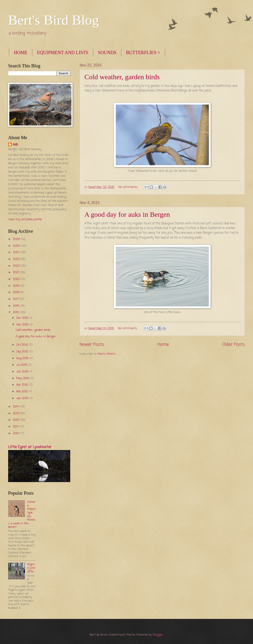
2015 (16, 312)
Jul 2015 (22, 365)
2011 (16, 427)
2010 (16, 433)
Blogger (158, 635)
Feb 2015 (22, 392)
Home (163, 345)
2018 (16, 292)
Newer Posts (92, 345)
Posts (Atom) (107, 354)
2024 (17, 252)
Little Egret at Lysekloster (30, 447)
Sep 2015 (23, 352)
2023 (17, 259)
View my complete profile (25, 219)
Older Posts (234, 345)
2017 (16, 299)
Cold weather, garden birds (122, 77)
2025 (17, 246)
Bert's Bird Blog (54, 20)
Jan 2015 (23, 398)
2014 (16, 407)
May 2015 (23, 378)
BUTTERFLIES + (143, 53)
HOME (21, 53)
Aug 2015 (23, 358)
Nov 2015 (23, 325)
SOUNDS (107, 53)
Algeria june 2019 (31, 568)
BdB (15, 145)
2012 (16, 420)
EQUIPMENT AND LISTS (63, 53)
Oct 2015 (23, 345)
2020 (17, 279)
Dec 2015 (23, 318)
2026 (17, 239)
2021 (16, 272)
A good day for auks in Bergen (127, 214)
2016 (16, 306)
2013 (16, 413)
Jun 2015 (23, 372)
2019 (16, 286)
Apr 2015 (23, 385)
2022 (17, 266)
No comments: (129, 187)
